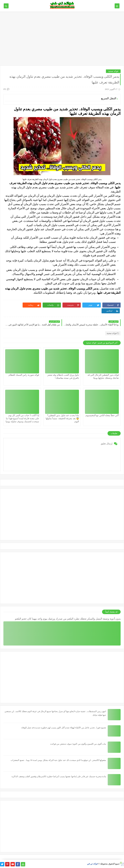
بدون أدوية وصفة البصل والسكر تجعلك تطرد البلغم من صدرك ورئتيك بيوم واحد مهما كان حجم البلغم (68, 619)
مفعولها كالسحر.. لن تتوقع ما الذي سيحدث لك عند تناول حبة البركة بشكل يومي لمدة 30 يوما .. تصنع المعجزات (58, 760)
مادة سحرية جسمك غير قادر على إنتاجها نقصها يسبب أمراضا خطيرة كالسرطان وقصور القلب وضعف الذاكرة (59, 776)
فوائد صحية (113, 71)
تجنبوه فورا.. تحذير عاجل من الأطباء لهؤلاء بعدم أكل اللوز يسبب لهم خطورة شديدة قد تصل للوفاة (64, 728)
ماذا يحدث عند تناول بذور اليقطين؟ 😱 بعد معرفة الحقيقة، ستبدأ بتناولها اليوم (62, 418)
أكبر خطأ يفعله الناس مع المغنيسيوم (102, 415)
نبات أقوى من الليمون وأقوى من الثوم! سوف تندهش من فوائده (78, 744)
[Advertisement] (62, 37)
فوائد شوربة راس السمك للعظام (24, 375)
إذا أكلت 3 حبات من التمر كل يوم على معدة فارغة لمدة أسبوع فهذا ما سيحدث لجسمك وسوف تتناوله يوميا (22, 418)
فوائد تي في (92, 864)
